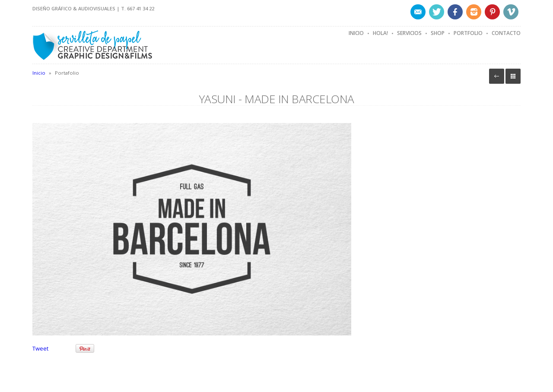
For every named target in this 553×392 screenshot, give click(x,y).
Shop (438, 33)
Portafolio (513, 76)
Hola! (380, 33)
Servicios (409, 33)
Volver (497, 76)
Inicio (356, 33)
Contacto (506, 33)
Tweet (40, 348)
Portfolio (468, 33)
